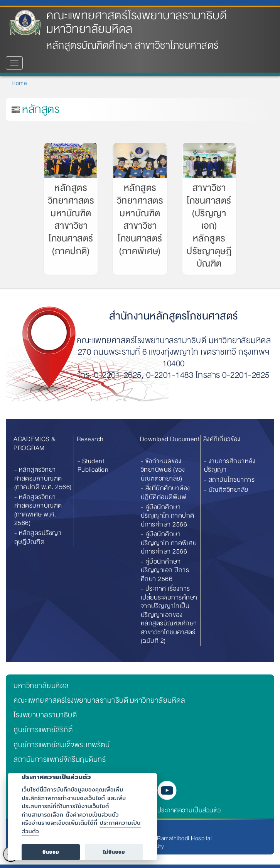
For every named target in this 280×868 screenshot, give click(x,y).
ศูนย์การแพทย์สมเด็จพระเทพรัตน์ (62, 745)
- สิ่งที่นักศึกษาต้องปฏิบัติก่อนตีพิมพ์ (165, 493)
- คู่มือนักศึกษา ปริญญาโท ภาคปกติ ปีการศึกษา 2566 (168, 516)
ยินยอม (51, 852)
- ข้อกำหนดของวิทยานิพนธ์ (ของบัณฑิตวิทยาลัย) (163, 470)
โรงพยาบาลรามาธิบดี (45, 715)
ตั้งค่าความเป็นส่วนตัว (92, 814)
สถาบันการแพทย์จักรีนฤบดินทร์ (60, 759)
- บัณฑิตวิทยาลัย (226, 490)
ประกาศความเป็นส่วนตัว (189, 810)
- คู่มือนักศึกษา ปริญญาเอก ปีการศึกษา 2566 (165, 570)
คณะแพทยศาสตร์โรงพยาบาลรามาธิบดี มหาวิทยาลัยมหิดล (137, 22)
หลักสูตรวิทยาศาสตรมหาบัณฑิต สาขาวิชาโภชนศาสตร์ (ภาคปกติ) (71, 219)
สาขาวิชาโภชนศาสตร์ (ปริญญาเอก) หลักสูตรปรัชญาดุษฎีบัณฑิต (209, 226)
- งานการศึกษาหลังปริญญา (230, 465)
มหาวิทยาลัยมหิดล (41, 686)
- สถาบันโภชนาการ (229, 480)
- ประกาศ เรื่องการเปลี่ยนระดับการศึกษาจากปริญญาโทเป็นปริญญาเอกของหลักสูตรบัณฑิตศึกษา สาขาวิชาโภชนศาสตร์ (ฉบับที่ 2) (169, 615)
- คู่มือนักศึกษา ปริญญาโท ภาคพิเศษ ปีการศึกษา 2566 (169, 543)
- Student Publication (93, 465)
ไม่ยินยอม (114, 852)
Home (19, 83)
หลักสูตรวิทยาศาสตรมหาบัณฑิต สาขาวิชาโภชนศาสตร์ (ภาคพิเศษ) (140, 219)
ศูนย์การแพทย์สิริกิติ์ (43, 730)
